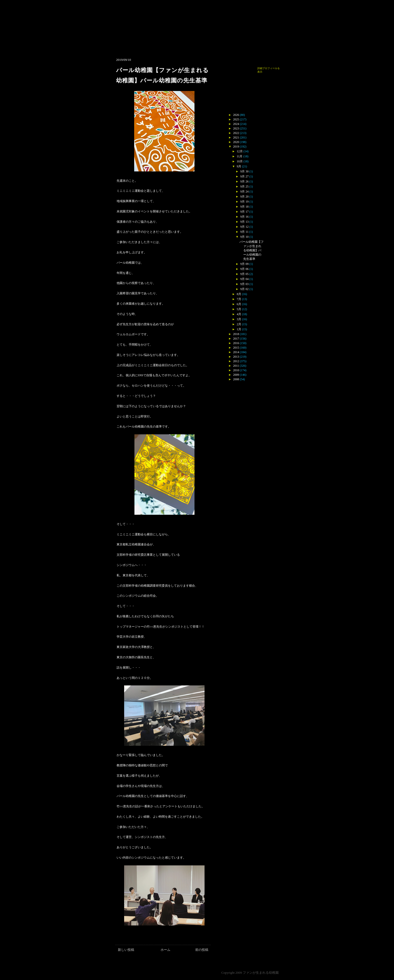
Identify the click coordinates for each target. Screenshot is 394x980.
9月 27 (244, 176)
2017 (236, 339)
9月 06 (244, 269)
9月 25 (244, 186)
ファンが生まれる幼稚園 (261, 973)
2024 (236, 124)
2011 (236, 366)
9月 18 (244, 207)
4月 (239, 314)
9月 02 (244, 289)
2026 (236, 115)
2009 (236, 375)
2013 (236, 357)
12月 (240, 151)
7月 (239, 299)
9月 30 (244, 171)
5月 (239, 309)
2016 (236, 343)
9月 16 (244, 217)
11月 (240, 156)
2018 (236, 334)
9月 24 (244, 192)
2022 (236, 133)
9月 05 (244, 274)
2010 (236, 370)
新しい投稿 (126, 950)
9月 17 (244, 212)
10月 (240, 161)
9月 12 (244, 227)
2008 (236, 379)
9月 (239, 166)
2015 (236, 348)
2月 (239, 324)
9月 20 (244, 197)
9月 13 (244, 222)
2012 (236, 361)
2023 (236, 128)
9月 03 (244, 284)
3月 (239, 319)
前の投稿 (202, 950)
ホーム (165, 950)
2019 (236, 147)
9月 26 (244, 181)
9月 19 (244, 202)
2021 (236, 137)
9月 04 (244, 279)
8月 (239, 294)
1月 (239, 329)
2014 (236, 352)
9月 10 (244, 237)
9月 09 (244, 264)
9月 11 (244, 232)
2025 (236, 119)
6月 (239, 304)
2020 (236, 142)
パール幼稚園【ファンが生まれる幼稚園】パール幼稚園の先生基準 (252, 250)
